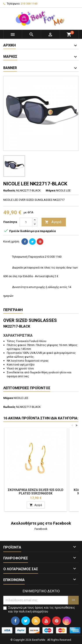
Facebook (41, 529)
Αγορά (53, 222)
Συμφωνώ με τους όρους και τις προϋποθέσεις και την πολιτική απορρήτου (42, 609)
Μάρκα (51, 190)
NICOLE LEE (21, 398)
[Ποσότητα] (26, 222)
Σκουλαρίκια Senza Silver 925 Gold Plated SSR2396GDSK (36, 492)
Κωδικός (9, 190)
